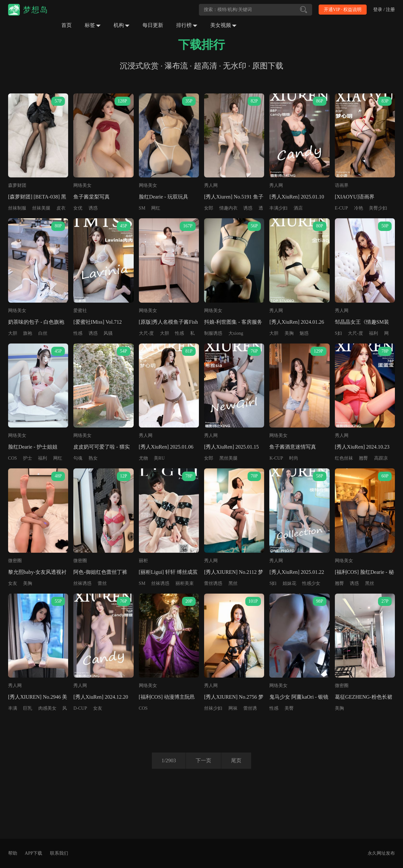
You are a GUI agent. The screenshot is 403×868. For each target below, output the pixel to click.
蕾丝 (102, 583)
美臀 (289, 708)
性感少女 (311, 583)
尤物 (143, 458)
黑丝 (233, 583)
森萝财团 (17, 185)
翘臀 (363, 458)
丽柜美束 (185, 583)
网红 (156, 208)
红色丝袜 (344, 458)
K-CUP (276, 458)
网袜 (233, 708)
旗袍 (28, 333)
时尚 (294, 458)
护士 (28, 458)
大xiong (236, 333)
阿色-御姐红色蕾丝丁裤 (100, 572)
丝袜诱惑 (82, 583)
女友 (13, 583)
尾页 (236, 760)
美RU (159, 458)
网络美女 (82, 185)
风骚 (108, 333)
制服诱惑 (213, 333)
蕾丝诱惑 (213, 583)
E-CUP (341, 208)
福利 (373, 333)
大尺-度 (147, 333)
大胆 (13, 333)
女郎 (209, 208)
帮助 (13, 853)
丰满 (13, 708)
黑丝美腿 (228, 458)
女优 (78, 208)
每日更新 (153, 25)
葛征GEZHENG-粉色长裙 (364, 697)
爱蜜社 (80, 311)
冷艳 (359, 208)
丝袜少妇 (213, 708)
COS (12, 458)
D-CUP (80, 708)
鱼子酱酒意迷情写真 (293, 447)
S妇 (338, 333)
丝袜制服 (17, 208)
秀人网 (211, 185)
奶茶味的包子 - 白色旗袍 (36, 322)
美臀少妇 (378, 208)
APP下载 (33, 853)
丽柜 (143, 561)
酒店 (298, 208)
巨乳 (28, 708)
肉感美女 (47, 708)
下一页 (203, 760)
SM (142, 208)
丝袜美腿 (41, 208)
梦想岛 (36, 10)
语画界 (342, 185)
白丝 (43, 333)
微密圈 (15, 561)
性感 (78, 333)
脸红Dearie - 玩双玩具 (164, 197)
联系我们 (59, 853)
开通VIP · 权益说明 (343, 10)
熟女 (93, 458)
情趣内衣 (228, 208)
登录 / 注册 (384, 10)
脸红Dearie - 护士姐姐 (33, 447)
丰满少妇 (278, 208)
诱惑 (93, 208)
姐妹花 (289, 583)
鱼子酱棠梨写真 (92, 197)
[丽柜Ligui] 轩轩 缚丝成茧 (168, 572)
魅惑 (304, 333)
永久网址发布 (381, 853)
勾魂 (78, 458)
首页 (67, 25)
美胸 (289, 333)
